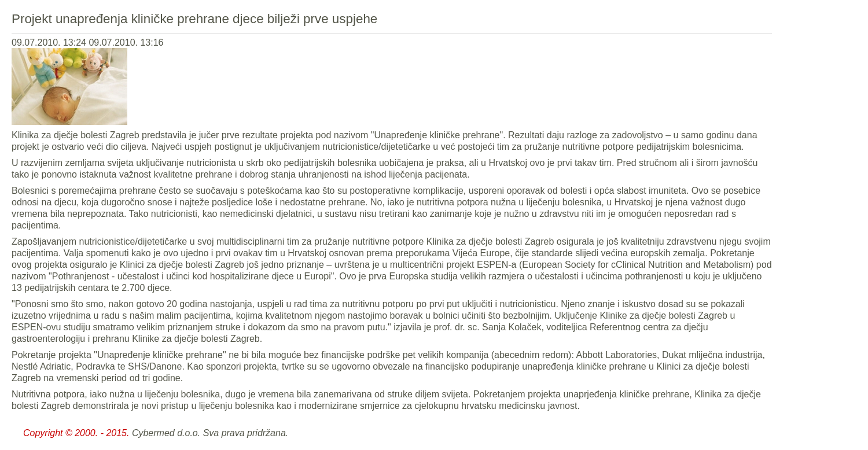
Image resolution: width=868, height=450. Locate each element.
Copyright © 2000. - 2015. (76, 433)
